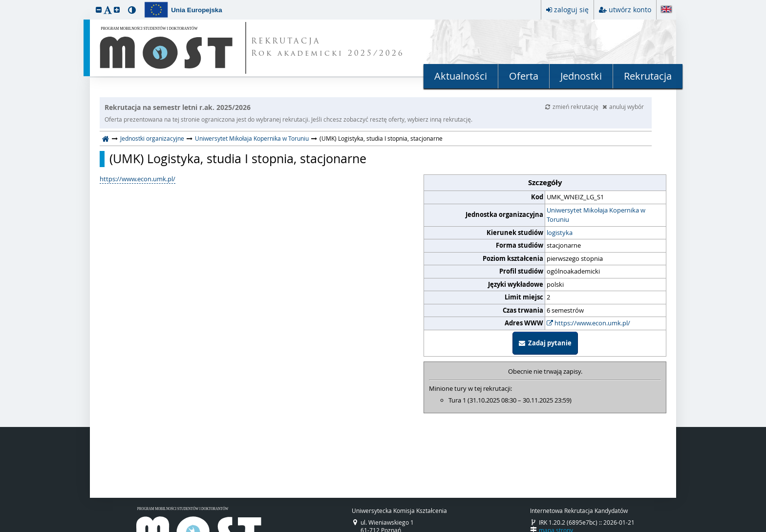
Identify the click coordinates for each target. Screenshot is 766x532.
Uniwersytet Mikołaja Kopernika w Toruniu (252, 138)
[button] (99, 10)
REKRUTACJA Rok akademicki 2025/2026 (328, 48)
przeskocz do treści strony (2, 2)
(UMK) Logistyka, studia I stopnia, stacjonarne (238, 159)
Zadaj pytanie (545, 343)
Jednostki (581, 76)
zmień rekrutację (573, 106)
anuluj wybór (623, 106)
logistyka (560, 233)
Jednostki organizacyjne (152, 138)
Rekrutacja (648, 76)
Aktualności (461, 76)
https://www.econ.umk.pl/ (588, 323)
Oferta (524, 76)
